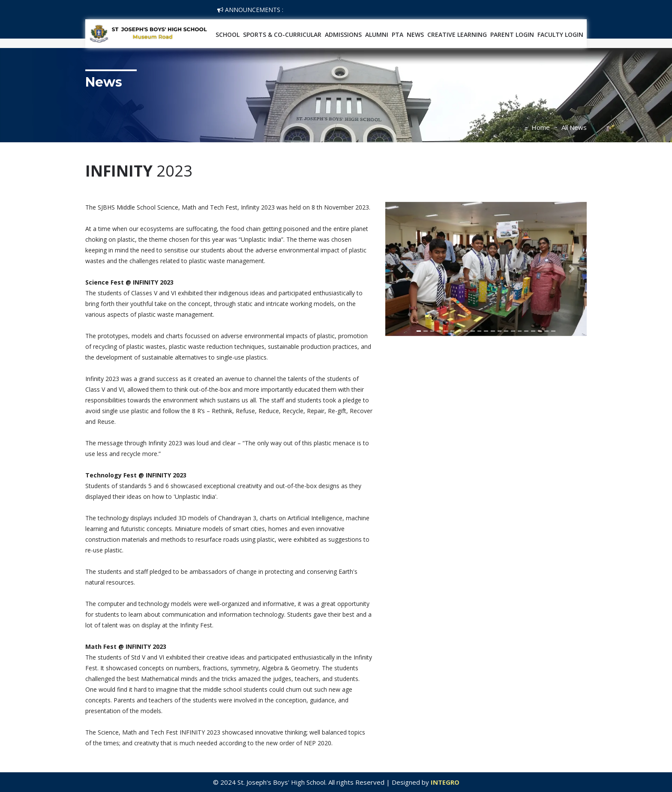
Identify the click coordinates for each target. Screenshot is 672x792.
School (228, 34)
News (415, 34)
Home (541, 127)
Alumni (377, 34)
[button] (400, 269)
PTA (397, 34)
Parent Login (512, 34)
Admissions (343, 34)
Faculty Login (560, 34)
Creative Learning (457, 34)
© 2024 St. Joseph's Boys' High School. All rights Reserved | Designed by (322, 782)
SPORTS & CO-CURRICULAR (282, 34)
